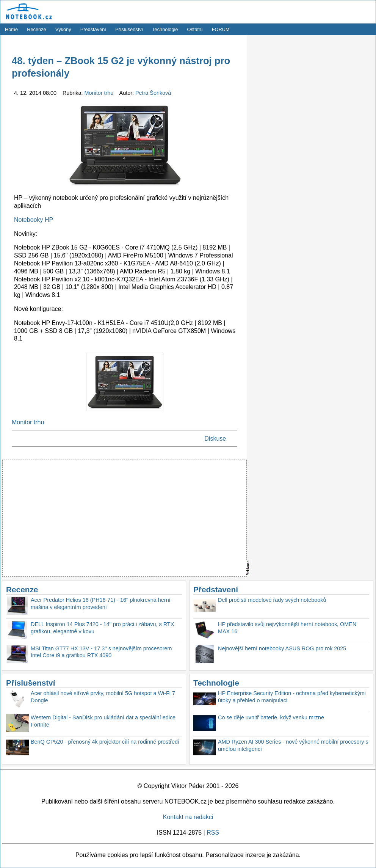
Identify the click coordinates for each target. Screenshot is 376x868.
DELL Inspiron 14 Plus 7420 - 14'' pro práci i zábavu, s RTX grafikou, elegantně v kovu (102, 628)
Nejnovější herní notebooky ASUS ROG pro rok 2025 (282, 648)
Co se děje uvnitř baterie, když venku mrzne (271, 717)
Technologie (165, 29)
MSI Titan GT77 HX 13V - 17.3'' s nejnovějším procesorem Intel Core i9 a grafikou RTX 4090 (101, 652)
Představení (93, 29)
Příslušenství (129, 29)
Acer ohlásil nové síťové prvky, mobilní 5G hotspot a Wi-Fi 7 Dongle (103, 697)
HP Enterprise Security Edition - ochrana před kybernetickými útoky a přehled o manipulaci (292, 697)
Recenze (37, 29)
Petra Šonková (153, 93)
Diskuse (215, 439)
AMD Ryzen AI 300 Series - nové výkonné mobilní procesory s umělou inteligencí (293, 745)
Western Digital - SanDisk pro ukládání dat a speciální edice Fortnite (103, 721)
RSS (213, 833)
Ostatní (195, 29)
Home (11, 29)
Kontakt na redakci (188, 817)
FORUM (221, 29)
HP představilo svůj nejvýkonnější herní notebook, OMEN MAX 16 (287, 628)
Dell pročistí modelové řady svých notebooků (272, 600)
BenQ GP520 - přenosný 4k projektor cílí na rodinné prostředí (105, 742)
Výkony (63, 29)
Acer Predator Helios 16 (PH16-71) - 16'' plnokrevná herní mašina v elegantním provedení (101, 604)
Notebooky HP (34, 220)
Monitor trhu (100, 93)
